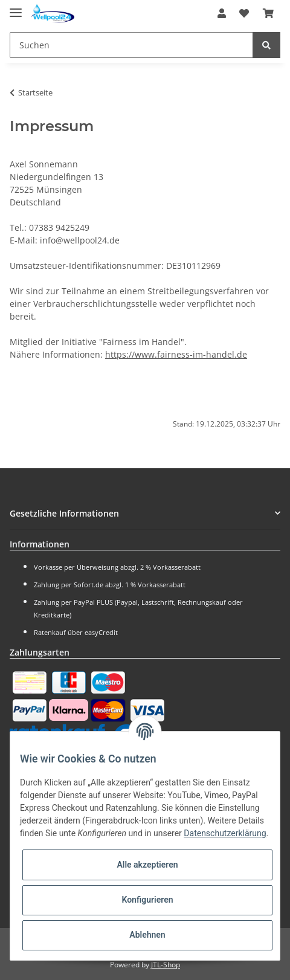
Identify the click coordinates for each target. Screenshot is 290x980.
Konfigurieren (147, 900)
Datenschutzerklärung (225, 833)
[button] (222, 13)
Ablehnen (147, 935)
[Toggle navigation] (16, 8)
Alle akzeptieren (147, 865)
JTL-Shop (166, 965)
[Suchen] (131, 45)
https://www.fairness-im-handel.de (176, 354)
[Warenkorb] (268, 13)
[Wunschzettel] (244, 13)
